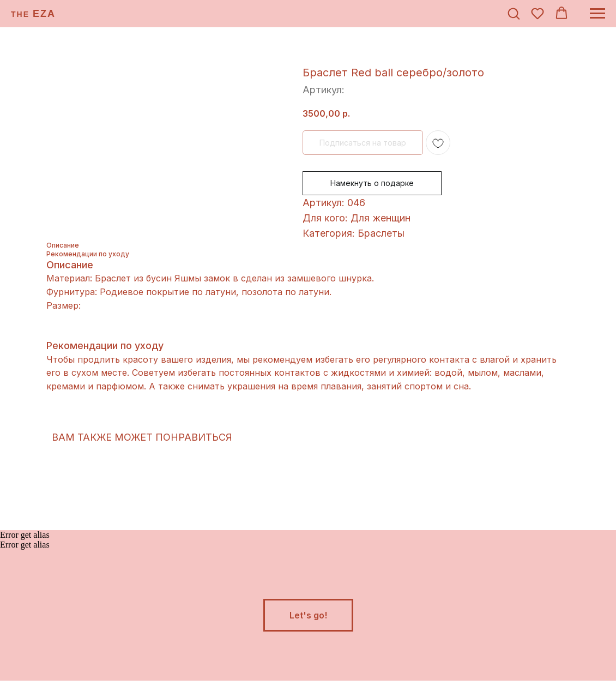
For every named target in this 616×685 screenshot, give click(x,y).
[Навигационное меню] (597, 14)
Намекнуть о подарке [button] (372, 183)
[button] (514, 13)
